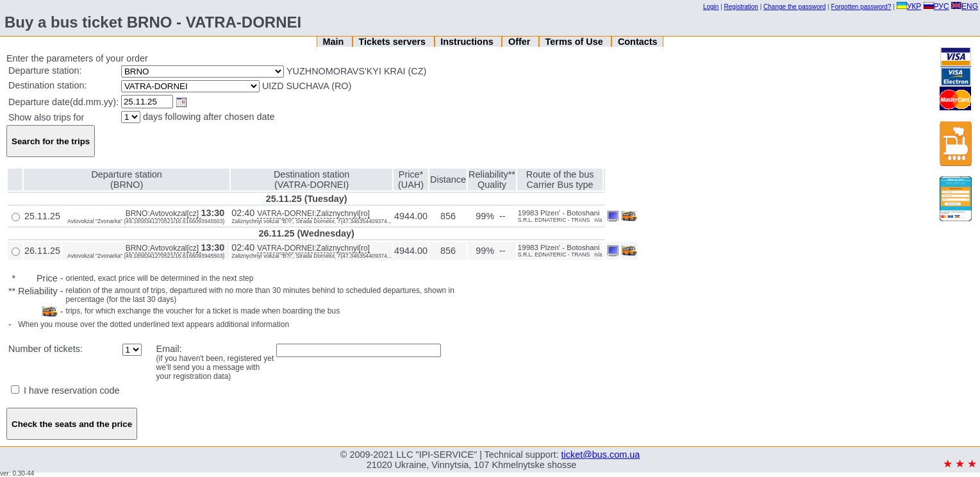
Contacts (638, 42)
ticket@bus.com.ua (601, 455)
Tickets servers (394, 42)
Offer (520, 42)
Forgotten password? (861, 7)
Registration (741, 7)
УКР (909, 6)
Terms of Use (576, 42)
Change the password (794, 7)
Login (711, 7)
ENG (965, 6)
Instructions (468, 42)
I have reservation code (65, 390)
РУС (936, 6)
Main (334, 42)
